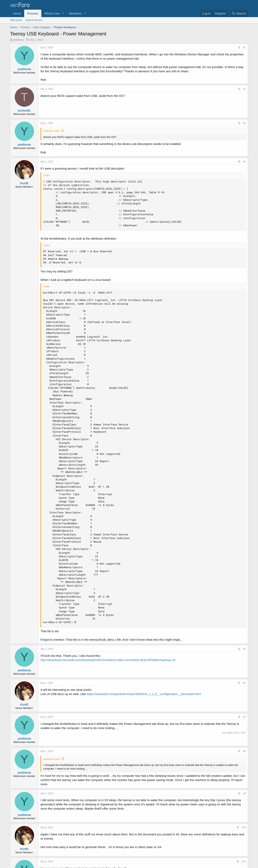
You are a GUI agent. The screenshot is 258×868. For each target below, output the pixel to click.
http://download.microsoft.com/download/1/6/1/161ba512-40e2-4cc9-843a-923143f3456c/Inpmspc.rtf (108, 660)
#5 (244, 649)
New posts (16, 20)
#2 (244, 89)
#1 (244, 48)
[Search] (239, 13)
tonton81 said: (51, 131)
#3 (244, 123)
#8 (244, 751)
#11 (244, 862)
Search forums (34, 20)
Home (17, 13)
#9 (244, 794)
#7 (244, 717)
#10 (244, 828)
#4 (244, 162)
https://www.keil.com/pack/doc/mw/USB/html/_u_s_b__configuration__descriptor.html (144, 694)
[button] (63, 13)
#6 (244, 683)
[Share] (239, 48)
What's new (52, 13)
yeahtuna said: (52, 759)
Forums (33, 13)
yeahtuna (19, 40)
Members (75, 13)
